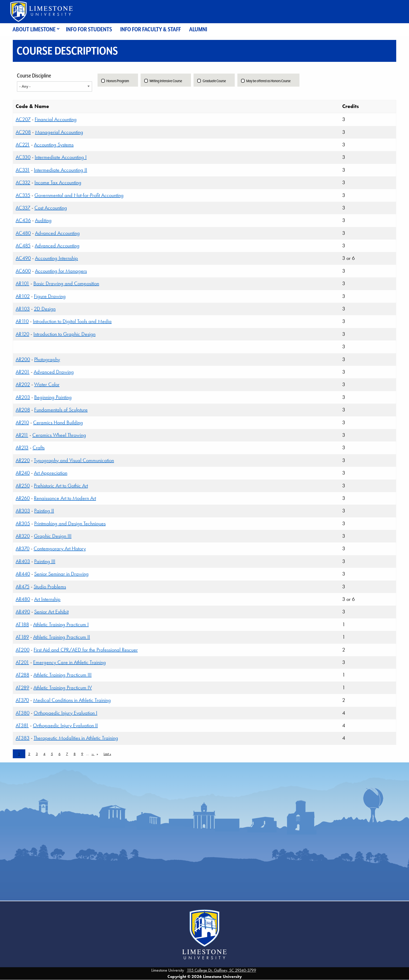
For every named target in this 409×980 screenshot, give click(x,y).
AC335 (23, 195)
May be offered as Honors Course (268, 81)
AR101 (22, 283)
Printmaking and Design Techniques (70, 523)
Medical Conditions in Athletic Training (72, 700)
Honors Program (118, 81)
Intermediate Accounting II (61, 170)
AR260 (23, 498)
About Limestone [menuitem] (34, 29)
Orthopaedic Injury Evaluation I (65, 713)
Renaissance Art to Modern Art (65, 498)
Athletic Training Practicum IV (63, 688)
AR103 (23, 309)
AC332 (23, 182)
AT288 (22, 675)
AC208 (23, 132)
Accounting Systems (54, 145)
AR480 (23, 599)
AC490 (23, 258)
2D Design (45, 309)
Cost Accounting (51, 208)
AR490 (23, 612)
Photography (47, 359)
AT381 (22, 725)
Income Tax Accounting (58, 182)
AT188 (22, 624)
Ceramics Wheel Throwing (59, 435)
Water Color (47, 384)
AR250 (23, 486)
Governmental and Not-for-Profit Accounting (79, 195)
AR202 (23, 384)
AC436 (23, 220)
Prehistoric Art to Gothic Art (61, 486)
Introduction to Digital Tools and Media (72, 321)
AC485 (23, 246)
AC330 (23, 157)
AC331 (23, 170)
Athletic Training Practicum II (62, 637)
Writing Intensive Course (166, 81)
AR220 (23, 460)
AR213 (22, 447)
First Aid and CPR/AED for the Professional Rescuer (86, 650)
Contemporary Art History (60, 548)
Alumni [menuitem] (198, 29)
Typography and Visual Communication (74, 460)
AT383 (23, 738)
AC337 (23, 208)
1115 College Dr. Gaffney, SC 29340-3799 (221, 970)
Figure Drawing (50, 296)
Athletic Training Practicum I (61, 624)
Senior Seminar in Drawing (61, 574)
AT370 (22, 700)
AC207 (23, 119)
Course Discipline (34, 76)
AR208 (23, 410)
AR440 (23, 574)
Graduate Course (214, 81)
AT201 (22, 662)
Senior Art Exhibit (51, 612)
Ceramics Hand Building (58, 422)
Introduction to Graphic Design (64, 334)
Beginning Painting (53, 397)
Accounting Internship (56, 258)
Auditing (43, 220)
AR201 (23, 372)
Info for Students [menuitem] (89, 29)
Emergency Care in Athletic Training (70, 662)
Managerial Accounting (59, 132)
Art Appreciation (51, 473)
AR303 (23, 511)
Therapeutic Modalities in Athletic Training (76, 738)
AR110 (22, 321)
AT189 (22, 637)
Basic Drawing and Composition (66, 283)
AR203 (23, 397)
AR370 (23, 548)
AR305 (23, 523)
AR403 (23, 561)
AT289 (22, 688)
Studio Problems (50, 587)
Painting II (44, 511)
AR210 (22, 422)
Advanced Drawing (54, 372)
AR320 (23, 536)
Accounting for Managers (61, 271)
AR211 (22, 435)
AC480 (23, 233)
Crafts (39, 447)
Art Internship (47, 599)
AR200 (23, 359)
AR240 (23, 473)
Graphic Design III (53, 536)
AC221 (23, 145)
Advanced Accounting (57, 233)
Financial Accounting (56, 119)
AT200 (23, 650)
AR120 (22, 334)
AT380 (23, 713)
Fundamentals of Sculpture (61, 410)
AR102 (23, 296)
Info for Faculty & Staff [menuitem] (151, 29)
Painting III (45, 561)
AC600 (23, 271)
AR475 (23, 587)
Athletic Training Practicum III (62, 675)
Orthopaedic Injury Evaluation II (65, 725)
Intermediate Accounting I (61, 157)
